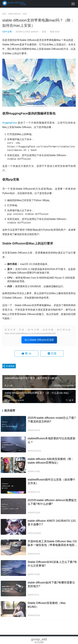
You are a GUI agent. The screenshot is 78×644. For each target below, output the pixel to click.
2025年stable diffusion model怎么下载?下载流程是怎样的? (52, 420)
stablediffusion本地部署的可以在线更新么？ (52, 440)
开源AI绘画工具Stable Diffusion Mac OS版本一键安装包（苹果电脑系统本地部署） (52, 543)
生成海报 (8, 366)
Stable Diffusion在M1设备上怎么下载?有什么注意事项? (52, 564)
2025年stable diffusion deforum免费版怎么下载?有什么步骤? (52, 502)
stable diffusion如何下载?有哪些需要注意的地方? (51, 584)
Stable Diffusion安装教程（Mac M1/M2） (47, 605)
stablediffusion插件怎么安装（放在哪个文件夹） (52, 481)
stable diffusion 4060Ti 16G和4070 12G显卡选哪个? (52, 523)
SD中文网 (7, 32)
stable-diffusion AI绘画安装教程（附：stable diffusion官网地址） (51, 461)
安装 (44, 32)
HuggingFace (10, 123)
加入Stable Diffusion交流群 (39, 340)
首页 (4, 14)
